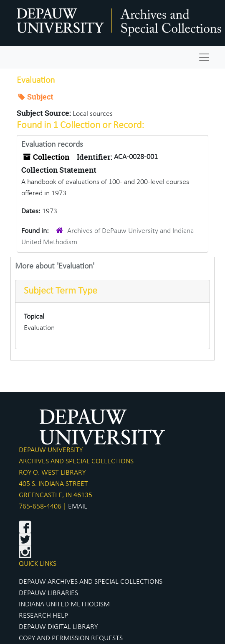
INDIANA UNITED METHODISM (64, 604)
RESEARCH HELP (43, 616)
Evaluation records (52, 145)
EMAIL (78, 507)
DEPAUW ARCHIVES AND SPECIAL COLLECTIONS (91, 582)
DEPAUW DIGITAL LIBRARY (58, 627)
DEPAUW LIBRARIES (48, 593)
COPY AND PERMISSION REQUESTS (71, 638)
